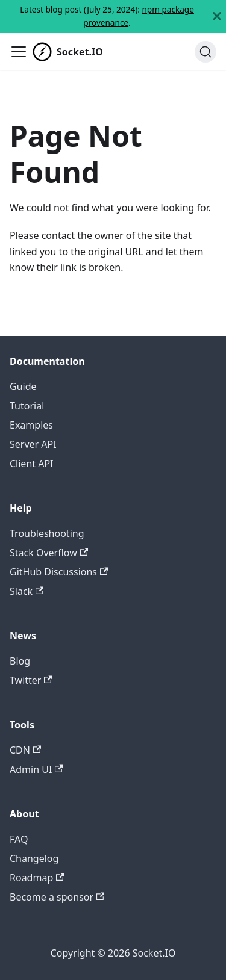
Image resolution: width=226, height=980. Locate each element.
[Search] (206, 52)
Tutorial (27, 406)
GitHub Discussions (59, 572)
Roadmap (37, 878)
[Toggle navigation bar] (19, 52)
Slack (27, 591)
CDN (25, 750)
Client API (32, 464)
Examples (31, 425)
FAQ (19, 839)
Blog (20, 661)
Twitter (31, 680)
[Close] (217, 17)
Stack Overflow (49, 553)
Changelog (34, 858)
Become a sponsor (57, 897)
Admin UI (36, 769)
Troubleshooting (47, 533)
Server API (33, 444)
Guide (23, 386)
